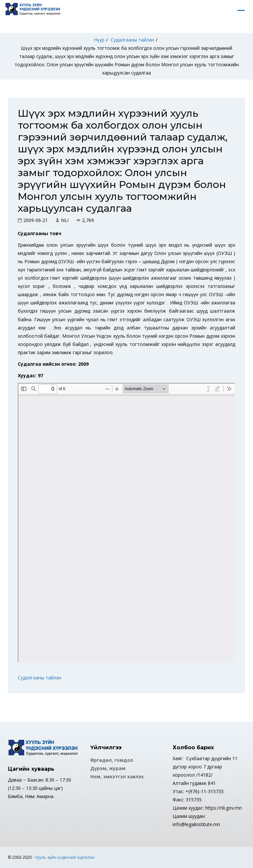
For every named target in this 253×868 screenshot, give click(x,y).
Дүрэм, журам (108, 768)
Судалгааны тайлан (132, 40)
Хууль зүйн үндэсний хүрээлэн (65, 857)
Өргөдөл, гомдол (112, 760)
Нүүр (99, 40)
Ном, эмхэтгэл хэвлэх (117, 776)
